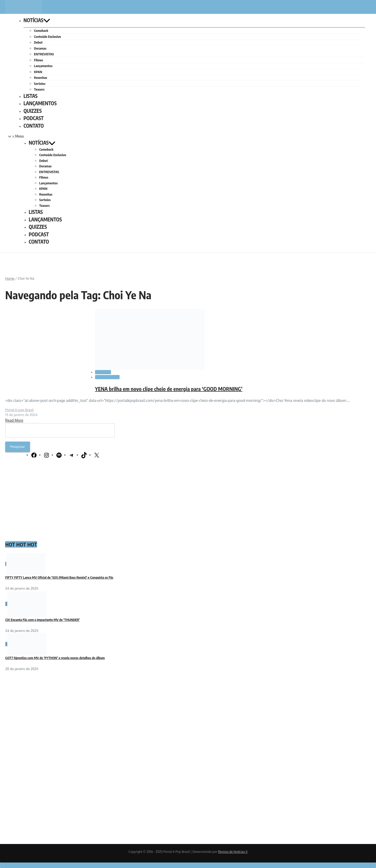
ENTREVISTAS (44, 54)
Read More (14, 420)
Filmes (39, 60)
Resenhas (41, 78)
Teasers (39, 89)
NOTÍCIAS (37, 20)
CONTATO (34, 126)
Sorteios (40, 84)
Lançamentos (43, 66)
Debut (38, 42)
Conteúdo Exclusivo (47, 37)
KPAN (38, 72)
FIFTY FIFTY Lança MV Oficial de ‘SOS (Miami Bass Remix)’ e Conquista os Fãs (59, 577)
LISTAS (31, 96)
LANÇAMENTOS (40, 103)
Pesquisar (17, 447)
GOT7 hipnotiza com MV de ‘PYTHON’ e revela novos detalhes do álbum (55, 658)
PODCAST (34, 118)
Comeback (41, 31)
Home (10, 278)
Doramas (40, 48)
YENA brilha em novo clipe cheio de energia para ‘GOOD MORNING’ (169, 389)
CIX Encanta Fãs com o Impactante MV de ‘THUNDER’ (42, 620)
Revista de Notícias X (233, 852)
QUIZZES (33, 111)
